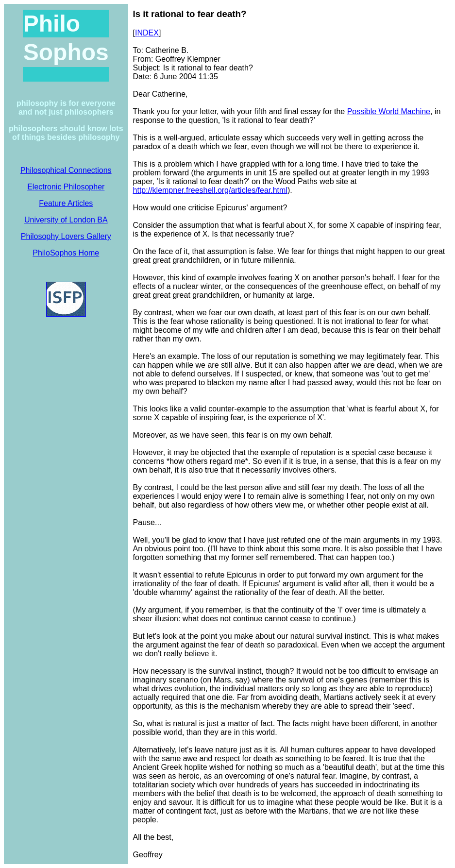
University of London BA (66, 220)
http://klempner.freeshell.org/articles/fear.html (210, 190)
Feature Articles (66, 203)
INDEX (147, 33)
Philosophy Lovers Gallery (66, 236)
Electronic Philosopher (66, 187)
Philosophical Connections (66, 170)
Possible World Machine (389, 111)
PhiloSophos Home (66, 253)
